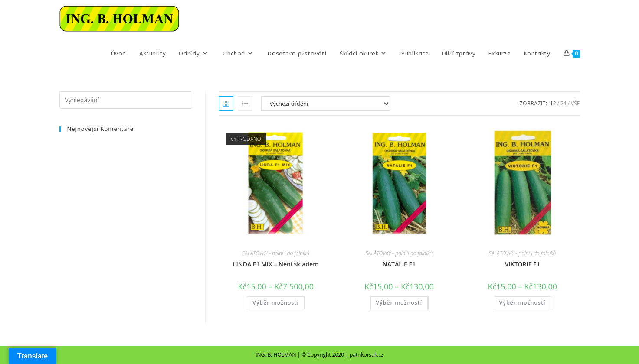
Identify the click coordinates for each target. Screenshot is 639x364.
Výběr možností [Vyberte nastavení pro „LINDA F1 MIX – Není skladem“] (276, 303)
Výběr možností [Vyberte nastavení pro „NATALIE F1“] (399, 303)
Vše (575, 103)
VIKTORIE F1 (523, 264)
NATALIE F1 (399, 264)
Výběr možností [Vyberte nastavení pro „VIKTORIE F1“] (523, 303)
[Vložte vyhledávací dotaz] (126, 100)
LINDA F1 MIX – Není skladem (276, 264)
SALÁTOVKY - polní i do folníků (276, 253)
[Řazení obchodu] (326, 104)
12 (553, 103)
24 (564, 103)
